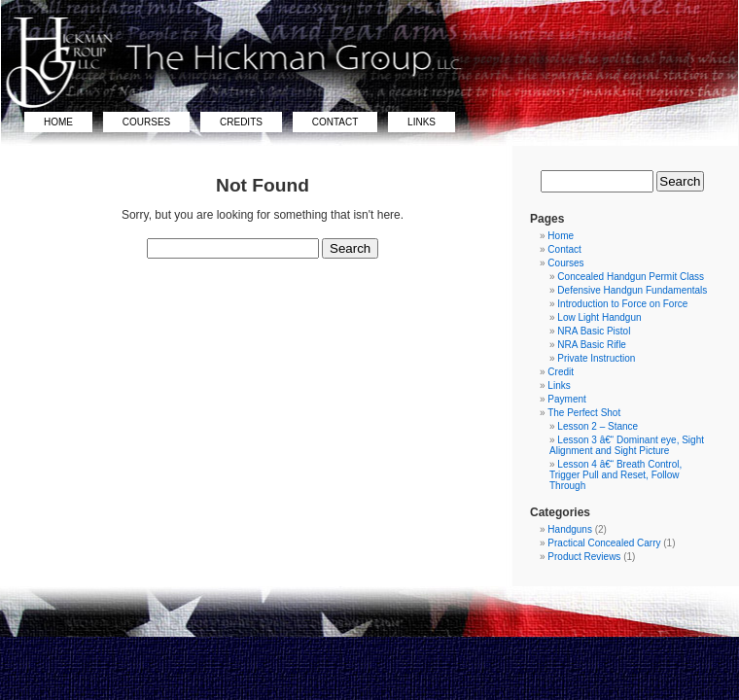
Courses (565, 263)
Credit (561, 372)
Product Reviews (584, 557)
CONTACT (335, 122)
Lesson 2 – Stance (598, 426)
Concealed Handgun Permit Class (631, 277)
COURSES (146, 122)
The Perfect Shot (584, 413)
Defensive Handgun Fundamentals (632, 290)
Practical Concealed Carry (604, 543)
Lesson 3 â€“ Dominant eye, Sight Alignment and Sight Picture (627, 445)
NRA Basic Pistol (594, 331)
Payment (566, 399)
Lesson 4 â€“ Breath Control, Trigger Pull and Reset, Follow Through (616, 475)
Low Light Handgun (599, 317)
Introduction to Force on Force (622, 304)
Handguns (570, 529)
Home (561, 236)
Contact (564, 249)
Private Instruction (596, 358)
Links (559, 385)
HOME (58, 122)
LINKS (422, 122)
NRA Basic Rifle (592, 345)
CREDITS (241, 122)
